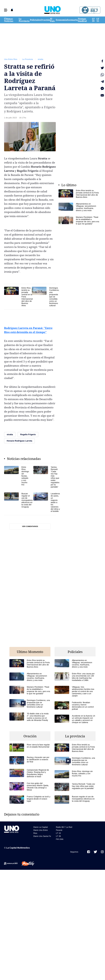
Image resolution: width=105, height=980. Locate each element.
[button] (6, 10)
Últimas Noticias (9, 20)
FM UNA (60, 839)
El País (52, 20)
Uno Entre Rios (11, 59)
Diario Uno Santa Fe (42, 836)
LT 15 (98, 20)
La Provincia (24, 20)
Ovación (45, 20)
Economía (61, 20)
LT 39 (93, 20)
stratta (40, 59)
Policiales (35, 20)
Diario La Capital (41, 827)
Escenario (72, 20)
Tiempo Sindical (82, 20)
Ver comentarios (30, 526)
